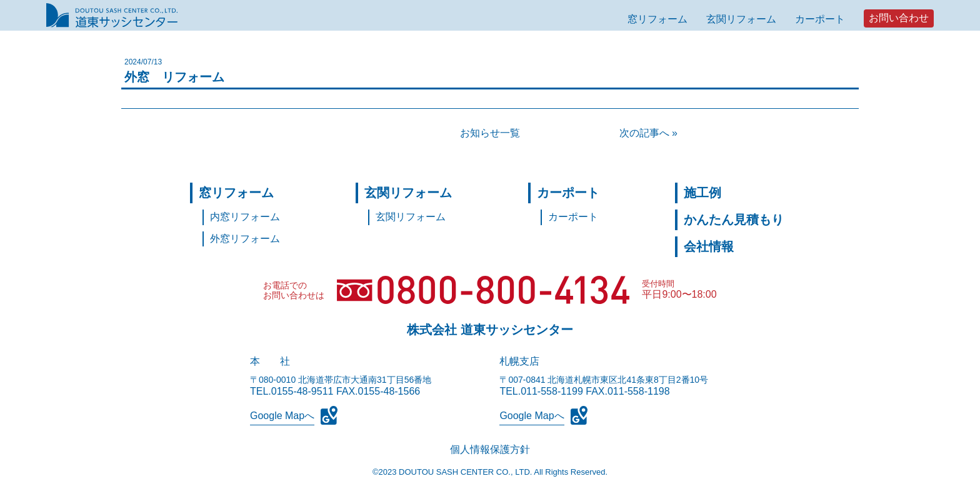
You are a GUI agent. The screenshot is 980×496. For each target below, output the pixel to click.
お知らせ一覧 (490, 133)
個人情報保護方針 (490, 449)
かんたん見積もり (734, 220)
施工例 (702, 193)
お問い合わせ (899, 18)
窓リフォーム (657, 19)
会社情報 (709, 246)
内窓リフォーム (245, 217)
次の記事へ (644, 133)
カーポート (820, 19)
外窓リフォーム (245, 239)
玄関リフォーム (741, 19)
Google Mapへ (282, 416)
